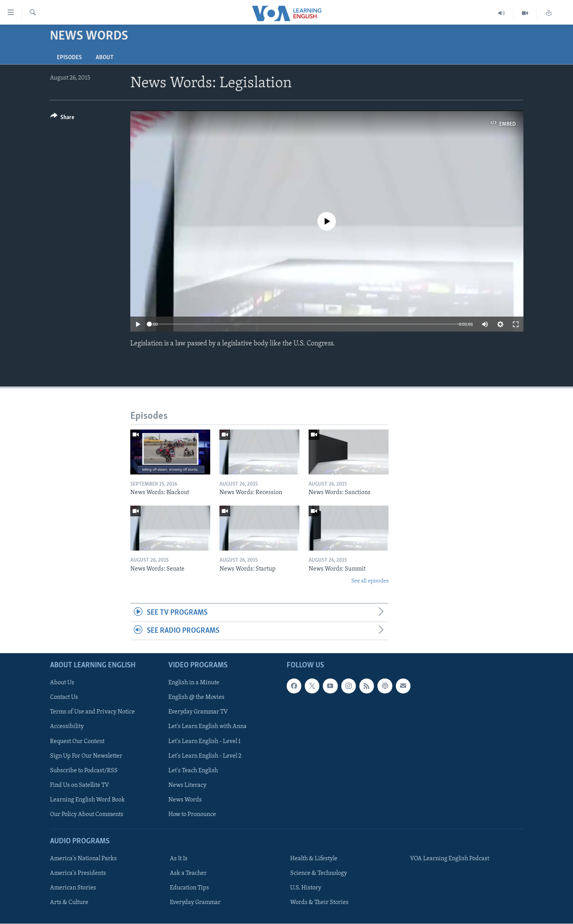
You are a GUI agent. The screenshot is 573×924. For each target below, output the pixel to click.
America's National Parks (83, 859)
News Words (185, 800)
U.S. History (306, 888)
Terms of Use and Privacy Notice (92, 712)
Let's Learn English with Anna (208, 727)
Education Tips (189, 888)
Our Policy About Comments (87, 815)
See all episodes (370, 581)
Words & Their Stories (319, 903)
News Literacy (187, 785)
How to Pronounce (192, 815)
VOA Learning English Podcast (450, 859)
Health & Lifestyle (314, 859)
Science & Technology (319, 873)
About (105, 58)
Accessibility (67, 727)
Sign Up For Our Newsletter (86, 756)
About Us (62, 683)
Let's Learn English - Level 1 (204, 742)
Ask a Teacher (188, 873)
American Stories (73, 888)
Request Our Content (77, 742)
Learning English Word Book (87, 800)
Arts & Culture (69, 903)
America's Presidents (78, 873)
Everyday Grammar (195, 903)
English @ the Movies (196, 698)
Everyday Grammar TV (198, 712)
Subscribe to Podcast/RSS (84, 771)
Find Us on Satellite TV (80, 785)
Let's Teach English (193, 771)
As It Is (179, 859)
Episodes (69, 58)
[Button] (62, 119)
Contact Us (64, 698)
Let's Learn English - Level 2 (205, 756)
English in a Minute (194, 683)
